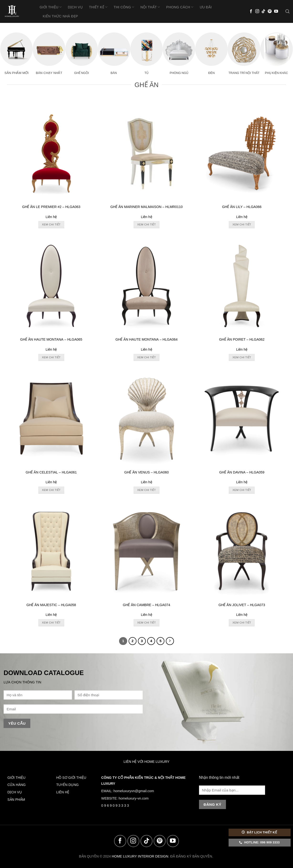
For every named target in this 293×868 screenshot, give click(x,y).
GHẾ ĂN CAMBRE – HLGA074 (146, 605)
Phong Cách (180, 7)
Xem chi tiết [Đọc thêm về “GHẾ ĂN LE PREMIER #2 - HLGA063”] (51, 224)
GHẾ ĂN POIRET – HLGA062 (242, 339)
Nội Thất (150, 7)
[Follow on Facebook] (251, 11)
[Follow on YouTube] (276, 11)
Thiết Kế (98, 7)
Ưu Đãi (206, 7)
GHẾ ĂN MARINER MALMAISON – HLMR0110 (146, 207)
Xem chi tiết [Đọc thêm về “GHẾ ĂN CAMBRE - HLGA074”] (146, 623)
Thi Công (124, 7)
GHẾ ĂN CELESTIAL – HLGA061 (51, 472)
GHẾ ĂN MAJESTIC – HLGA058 (51, 605)
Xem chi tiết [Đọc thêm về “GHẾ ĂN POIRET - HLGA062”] (242, 357)
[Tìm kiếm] (287, 12)
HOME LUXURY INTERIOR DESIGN (140, 856)
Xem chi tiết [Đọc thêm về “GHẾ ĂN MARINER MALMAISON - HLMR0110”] (146, 224)
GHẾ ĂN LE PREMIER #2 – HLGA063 (51, 207)
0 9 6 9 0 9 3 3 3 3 (115, 806)
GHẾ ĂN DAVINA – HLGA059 (242, 472)
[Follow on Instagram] (257, 11)
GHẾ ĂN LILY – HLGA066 (242, 207)
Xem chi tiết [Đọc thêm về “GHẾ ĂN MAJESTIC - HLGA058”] (51, 623)
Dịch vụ (75, 7)
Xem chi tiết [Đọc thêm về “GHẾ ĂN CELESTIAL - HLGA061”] (51, 490)
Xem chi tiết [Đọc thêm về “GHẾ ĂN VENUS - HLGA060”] (146, 490)
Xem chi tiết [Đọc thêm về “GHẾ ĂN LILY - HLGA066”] (242, 224)
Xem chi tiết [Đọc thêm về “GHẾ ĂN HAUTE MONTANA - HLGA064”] (146, 357)
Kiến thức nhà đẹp (60, 16)
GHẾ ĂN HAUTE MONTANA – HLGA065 (51, 339)
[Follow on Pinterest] (270, 11)
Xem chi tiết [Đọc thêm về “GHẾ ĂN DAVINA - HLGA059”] (242, 490)
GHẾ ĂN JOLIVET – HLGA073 (242, 605)
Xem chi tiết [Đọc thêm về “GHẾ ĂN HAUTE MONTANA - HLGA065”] (51, 357)
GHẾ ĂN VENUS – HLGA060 (146, 472)
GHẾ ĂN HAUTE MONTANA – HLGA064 (146, 339)
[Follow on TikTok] (263, 11)
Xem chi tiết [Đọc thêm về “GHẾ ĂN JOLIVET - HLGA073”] (242, 623)
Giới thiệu (51, 7)
